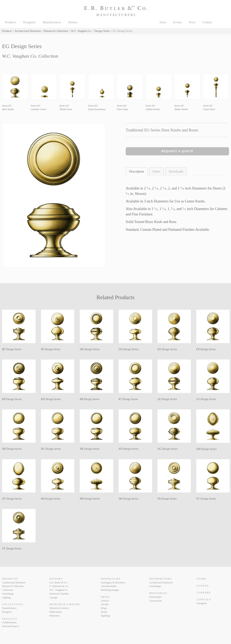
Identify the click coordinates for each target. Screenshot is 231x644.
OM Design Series (206, 449)
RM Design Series (90, 499)
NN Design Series (128, 449)
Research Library (65, 604)
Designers (29, 22)
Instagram (202, 603)
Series (156, 171)
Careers (204, 593)
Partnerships (155, 597)
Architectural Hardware (28, 31)
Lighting (6, 598)
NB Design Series (12, 449)
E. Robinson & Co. (59, 586)
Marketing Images (110, 590)
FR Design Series (206, 349)
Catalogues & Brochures (113, 583)
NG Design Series (51, 449)
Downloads (176, 171)
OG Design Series (167, 449)
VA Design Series (167, 499)
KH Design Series (51, 399)
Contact (207, 22)
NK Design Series (90, 449)
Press (192, 22)
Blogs (104, 608)
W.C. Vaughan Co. (81, 31)
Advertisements (109, 586)
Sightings (106, 616)
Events (178, 22)
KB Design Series (12, 399)
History (73, 22)
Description (137, 171)
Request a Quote (177, 151)
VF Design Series (12, 549)
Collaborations (9, 622)
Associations (156, 601)
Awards (105, 604)
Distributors (160, 579)
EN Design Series (167, 349)
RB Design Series (51, 499)
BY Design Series (51, 349)
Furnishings (8, 594)
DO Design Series (129, 349)
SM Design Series (128, 499)
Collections (8, 590)
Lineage (53, 598)
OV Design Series (12, 499)
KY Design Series (128, 399)
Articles (105, 601)
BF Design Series (12, 349)
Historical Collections (56, 31)
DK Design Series (90, 349)
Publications (56, 612)
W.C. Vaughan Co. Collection (30, 56)
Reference (55, 616)
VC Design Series (206, 499)
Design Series (102, 31)
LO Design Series (206, 399)
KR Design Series (89, 399)
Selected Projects (11, 626)
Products (10, 22)
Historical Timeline (59, 594)
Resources (158, 593)
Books (104, 612)
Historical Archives (59, 608)
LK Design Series (167, 399)
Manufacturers (52, 22)
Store (163, 22)
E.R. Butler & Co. (58, 583)
